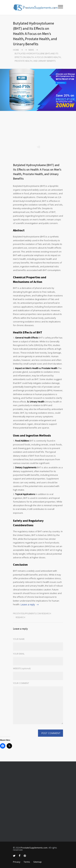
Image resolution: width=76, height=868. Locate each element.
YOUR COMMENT (21, 683)
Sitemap (37, 862)
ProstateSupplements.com (34, 848)
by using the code (64, 102)
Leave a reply (28, 604)
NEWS (31, 50)
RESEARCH (20, 617)
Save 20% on (65, 95)
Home (16, 50)
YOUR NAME (19, 639)
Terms (27, 862)
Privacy (17, 862)
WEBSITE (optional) (22, 668)
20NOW (65, 105)
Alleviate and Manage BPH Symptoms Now (65, 75)
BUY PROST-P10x (61, 83)
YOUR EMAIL (19, 654)
